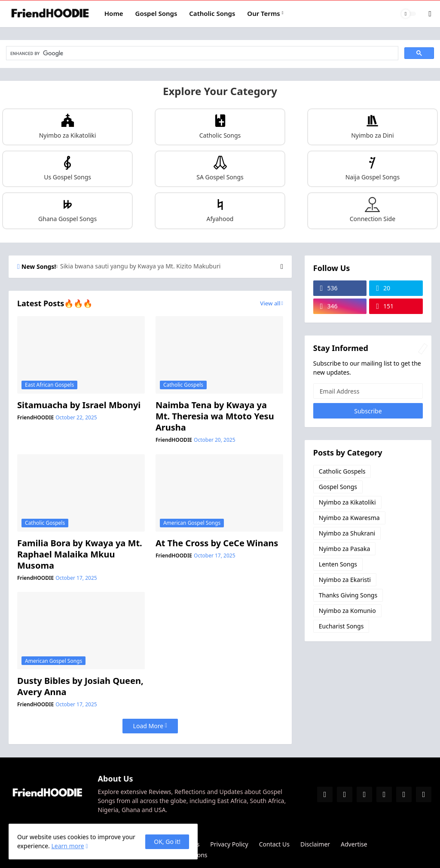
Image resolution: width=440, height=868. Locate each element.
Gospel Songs (156, 13)
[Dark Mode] (409, 14)
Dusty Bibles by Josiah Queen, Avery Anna (80, 686)
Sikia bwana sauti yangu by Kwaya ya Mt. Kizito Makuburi (140, 266)
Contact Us (274, 844)
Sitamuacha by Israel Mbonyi (79, 405)
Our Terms (263, 13)
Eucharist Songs (341, 626)
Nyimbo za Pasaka (345, 549)
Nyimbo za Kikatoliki (347, 502)
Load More (148, 726)
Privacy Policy (229, 844)
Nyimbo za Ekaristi (345, 580)
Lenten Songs (338, 564)
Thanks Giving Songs (348, 595)
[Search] (424, 14)
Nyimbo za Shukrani (347, 533)
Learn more (67, 846)
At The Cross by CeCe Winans (217, 543)
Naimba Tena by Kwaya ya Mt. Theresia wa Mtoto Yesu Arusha (215, 416)
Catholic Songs (212, 13)
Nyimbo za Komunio (347, 611)
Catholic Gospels (342, 471)
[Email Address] (368, 391)
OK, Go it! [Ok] (167, 842)
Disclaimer (315, 844)
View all (270, 303)
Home (114, 13)
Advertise (354, 844)
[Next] (282, 267)
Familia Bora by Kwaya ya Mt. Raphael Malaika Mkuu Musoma (80, 554)
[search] (201, 53)
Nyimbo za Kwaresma (349, 518)
